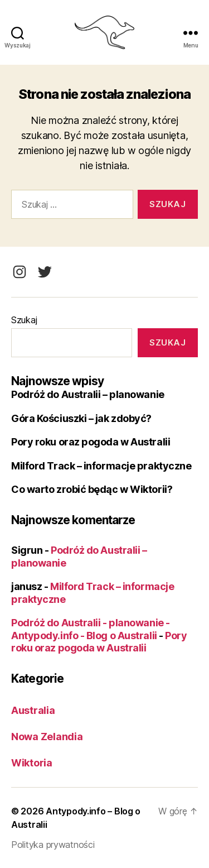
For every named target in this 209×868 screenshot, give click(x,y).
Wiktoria (32, 763)
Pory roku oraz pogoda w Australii (91, 442)
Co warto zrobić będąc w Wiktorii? (92, 489)
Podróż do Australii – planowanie (88, 394)
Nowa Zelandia (47, 737)
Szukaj (24, 320)
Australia (33, 710)
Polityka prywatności (53, 845)
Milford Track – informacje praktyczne (101, 466)
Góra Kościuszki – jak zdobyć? (81, 418)
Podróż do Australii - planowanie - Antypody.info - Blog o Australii (91, 629)
